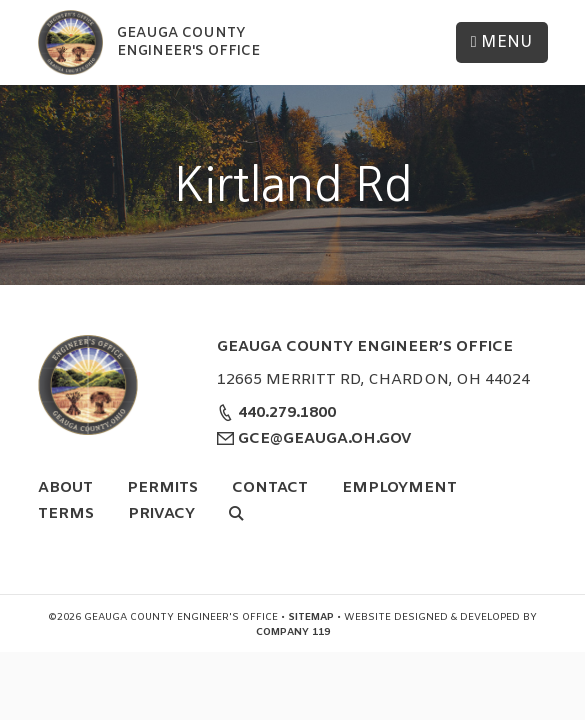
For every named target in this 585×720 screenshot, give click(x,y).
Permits (162, 488)
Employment (399, 488)
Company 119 (293, 632)
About (65, 488)
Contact (270, 488)
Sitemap (311, 617)
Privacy (161, 514)
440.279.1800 (285, 413)
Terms (66, 514)
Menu (502, 42)
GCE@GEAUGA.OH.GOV (323, 439)
